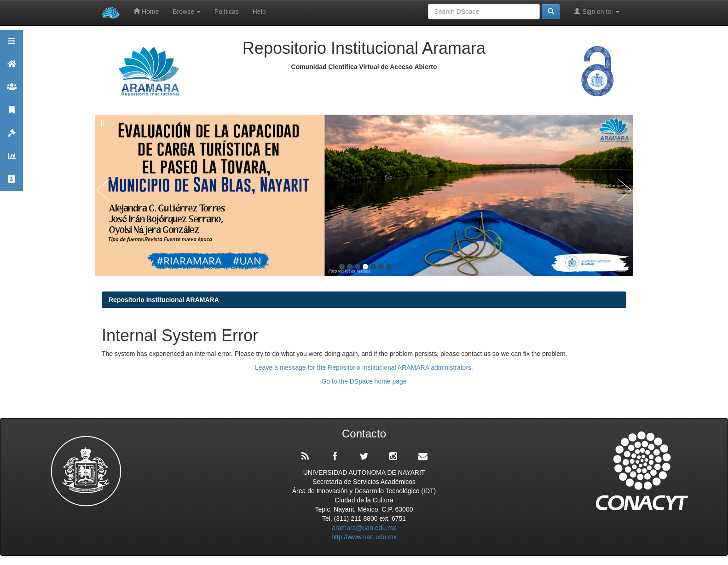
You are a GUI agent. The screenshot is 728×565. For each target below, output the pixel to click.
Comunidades (12, 91)
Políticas (227, 12)
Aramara (12, 68)
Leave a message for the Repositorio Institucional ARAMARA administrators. (364, 367)
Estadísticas (12, 160)
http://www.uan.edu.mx (364, 537)
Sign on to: (597, 11)
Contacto (12, 183)
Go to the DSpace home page (364, 381)
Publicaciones (12, 114)
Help (259, 12)
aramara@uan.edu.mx (364, 528)
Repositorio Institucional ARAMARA (164, 300)
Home (146, 11)
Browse (187, 12)
